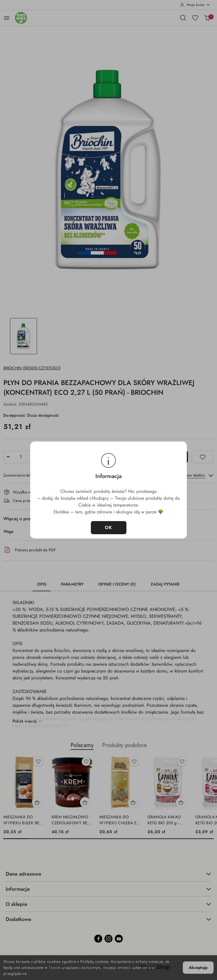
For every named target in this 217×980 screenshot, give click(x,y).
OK (109, 528)
